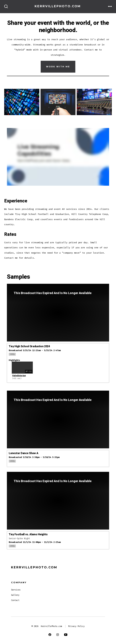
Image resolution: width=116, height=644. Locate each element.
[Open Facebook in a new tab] (50, 635)
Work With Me (58, 67)
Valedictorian (19, 376)
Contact (15, 600)
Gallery (15, 595)
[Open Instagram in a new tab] (57, 635)
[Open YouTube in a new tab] (66, 635)
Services (16, 590)
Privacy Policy (76, 626)
